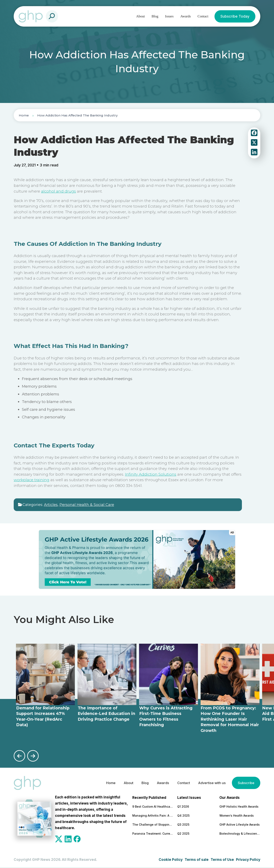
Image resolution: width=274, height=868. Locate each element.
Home (24, 115)
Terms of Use (222, 859)
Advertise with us (210, 783)
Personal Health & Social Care (87, 505)
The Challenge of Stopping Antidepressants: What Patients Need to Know (153, 824)
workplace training (31, 480)
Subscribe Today (235, 16)
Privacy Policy (248, 859)
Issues (169, 16)
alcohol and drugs (58, 191)
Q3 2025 (183, 824)
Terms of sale (197, 859)
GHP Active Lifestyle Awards (240, 824)
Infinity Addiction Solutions (151, 474)
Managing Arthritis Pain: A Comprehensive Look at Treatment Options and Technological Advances (153, 815)
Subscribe (246, 783)
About (141, 16)
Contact (203, 16)
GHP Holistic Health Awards (239, 806)
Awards (186, 16)
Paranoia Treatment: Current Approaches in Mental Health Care (153, 833)
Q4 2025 (183, 815)
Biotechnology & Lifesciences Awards (240, 833)
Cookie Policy (171, 859)
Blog (155, 16)
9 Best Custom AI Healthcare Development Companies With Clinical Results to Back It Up (153, 806)
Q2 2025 (183, 833)
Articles (51, 505)
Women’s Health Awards (237, 815)
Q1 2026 (183, 806)
